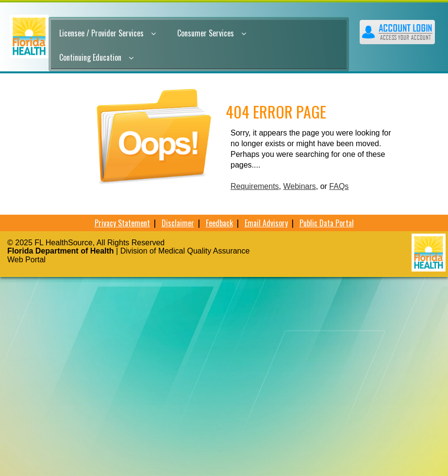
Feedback (219, 223)
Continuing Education (96, 57)
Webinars (300, 186)
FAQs (339, 186)
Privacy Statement (122, 223)
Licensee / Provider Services (108, 33)
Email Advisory (266, 223)
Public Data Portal (327, 223)
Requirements (255, 186)
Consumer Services (212, 33)
